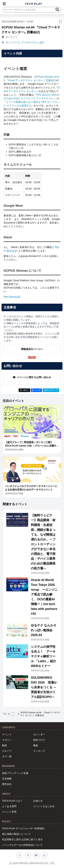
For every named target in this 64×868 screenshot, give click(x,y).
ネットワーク (13, 42)
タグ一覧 (7, 756)
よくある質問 (9, 806)
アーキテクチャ (30, 42)
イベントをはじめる (44, 806)
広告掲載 (7, 779)
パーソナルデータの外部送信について (22, 845)
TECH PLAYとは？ (12, 801)
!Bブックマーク (51, 390)
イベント (13, 714)
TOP (5, 714)
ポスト (24, 390)
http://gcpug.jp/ (12, 297)
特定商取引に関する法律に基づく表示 (22, 839)
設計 (42, 42)
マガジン (7, 740)
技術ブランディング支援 (15, 773)
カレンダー (39, 734)
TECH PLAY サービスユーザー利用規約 (23, 828)
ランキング (39, 751)
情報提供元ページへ (32, 349)
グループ (7, 751)
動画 (4, 745)
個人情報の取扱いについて (16, 834)
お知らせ (38, 801)
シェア (36, 390)
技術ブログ (39, 740)
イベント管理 (9, 812)
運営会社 (7, 784)
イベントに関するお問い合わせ (32, 377)
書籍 (35, 745)
